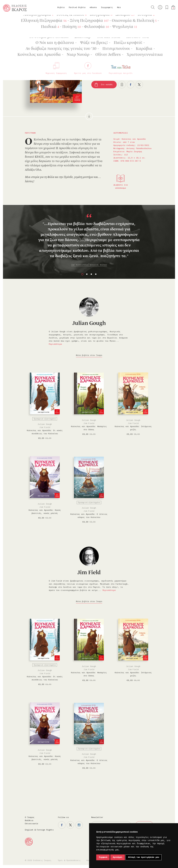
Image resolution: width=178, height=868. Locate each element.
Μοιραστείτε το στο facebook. (131, 85)
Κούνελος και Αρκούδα (51, 19)
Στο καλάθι (107, 85)
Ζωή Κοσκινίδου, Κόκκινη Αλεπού (89, 265)
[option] (89, 240)
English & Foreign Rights (39, 830)
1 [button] (82, 274)
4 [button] (96, 274)
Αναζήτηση (153, 7)
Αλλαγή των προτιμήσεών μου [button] (144, 857)
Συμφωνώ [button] (103, 857)
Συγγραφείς (107, 8)
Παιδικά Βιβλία (77, 8)
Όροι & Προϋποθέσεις (69, 860)
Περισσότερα (55, 344)
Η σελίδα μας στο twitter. (70, 825)
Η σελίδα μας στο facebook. (62, 825)
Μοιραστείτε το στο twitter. (139, 85)
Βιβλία (61, 8)
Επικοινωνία (31, 824)
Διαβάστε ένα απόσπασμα (121, 187)
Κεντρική (10, 19)
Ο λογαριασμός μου (160, 7)
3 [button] (91, 274)
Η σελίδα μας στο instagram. (79, 825)
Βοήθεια (29, 821)
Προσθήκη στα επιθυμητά (122, 85)
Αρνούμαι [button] (118, 857)
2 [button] (87, 274)
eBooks (93, 8)
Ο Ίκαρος (30, 817)
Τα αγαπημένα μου (167, 7)
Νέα (119, 8)
